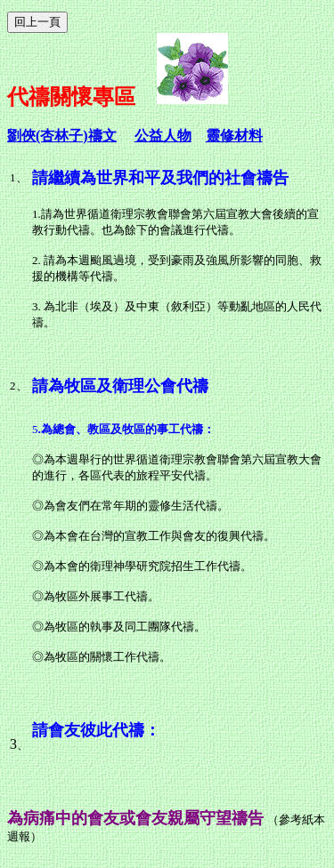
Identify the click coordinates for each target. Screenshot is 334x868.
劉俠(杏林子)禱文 (62, 136)
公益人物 (163, 136)
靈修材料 (234, 136)
